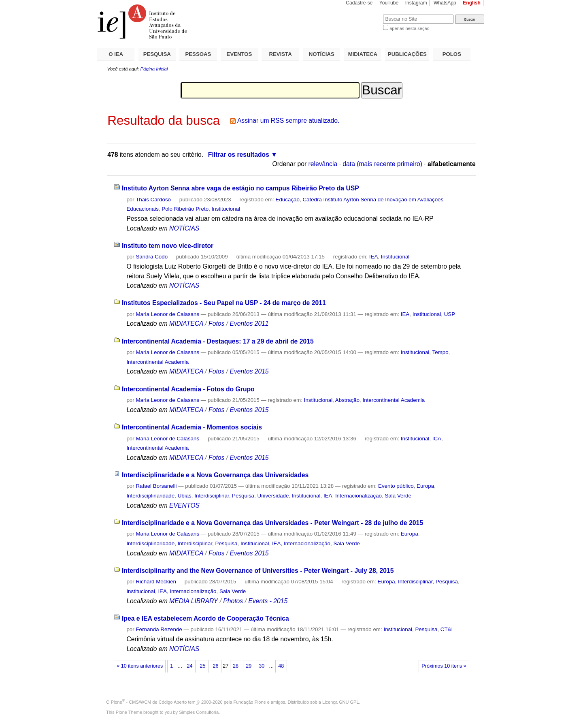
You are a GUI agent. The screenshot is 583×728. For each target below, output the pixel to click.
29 (249, 666)
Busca (363, 14)
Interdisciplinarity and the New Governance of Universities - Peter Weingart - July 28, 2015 (258, 571)
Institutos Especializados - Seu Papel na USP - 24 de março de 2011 (224, 303)
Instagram (416, 3)
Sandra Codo (152, 257)
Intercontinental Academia (157, 362)
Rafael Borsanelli (156, 486)
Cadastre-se (359, 3)
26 (216, 666)
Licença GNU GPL (340, 702)
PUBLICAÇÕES (407, 54)
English (472, 3)
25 (202, 666)
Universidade (273, 496)
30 (262, 666)
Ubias (185, 496)
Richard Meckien (156, 582)
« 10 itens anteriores (140, 666)
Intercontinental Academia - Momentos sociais (192, 427)
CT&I (447, 629)
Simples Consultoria (199, 712)
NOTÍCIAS (322, 54)
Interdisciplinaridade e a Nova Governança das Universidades (215, 475)
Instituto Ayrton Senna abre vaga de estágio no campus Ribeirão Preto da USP (240, 188)
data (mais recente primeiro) (382, 164)
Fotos (216, 323)
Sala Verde (398, 496)
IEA (374, 257)
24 (189, 666)
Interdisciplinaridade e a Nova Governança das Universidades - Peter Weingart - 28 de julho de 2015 (272, 523)
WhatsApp (445, 3)
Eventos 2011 (249, 323)
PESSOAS (198, 54)
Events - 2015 (268, 601)
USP (450, 314)
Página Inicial (154, 69)
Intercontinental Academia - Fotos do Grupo (188, 389)
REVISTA (281, 54)
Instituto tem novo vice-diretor (168, 246)
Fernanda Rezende (159, 629)
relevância (323, 164)
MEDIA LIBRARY (194, 601)
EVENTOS (239, 54)
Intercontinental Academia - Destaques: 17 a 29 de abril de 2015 (218, 341)
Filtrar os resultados (239, 155)
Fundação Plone (250, 702)
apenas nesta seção (409, 28)
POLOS (452, 54)
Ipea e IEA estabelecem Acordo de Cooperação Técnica (205, 618)
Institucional (226, 209)
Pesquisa (243, 496)
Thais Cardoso (153, 200)
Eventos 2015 (249, 371)
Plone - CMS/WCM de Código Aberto (149, 702)
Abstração (347, 400)
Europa (425, 486)
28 (236, 666)
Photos (233, 601)
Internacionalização (359, 496)
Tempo (440, 352)
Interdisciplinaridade (150, 496)
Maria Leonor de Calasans (167, 314)
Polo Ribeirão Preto (185, 209)
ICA (437, 439)
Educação (288, 200)
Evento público (396, 486)
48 (281, 666)
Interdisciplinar (212, 496)
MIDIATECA (363, 54)
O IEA (116, 54)
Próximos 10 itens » (444, 666)
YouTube (389, 3)
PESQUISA (157, 54)
